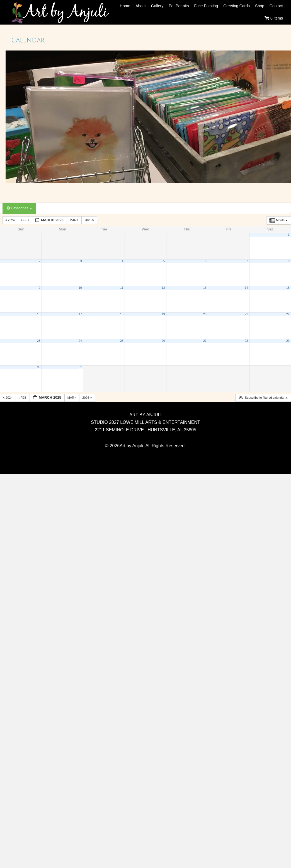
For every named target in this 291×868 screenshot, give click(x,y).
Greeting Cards (237, 6)
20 (205, 314)
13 (205, 288)
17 (80, 314)
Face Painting (206, 6)
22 (288, 314)
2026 (90, 220)
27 (205, 341)
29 (288, 341)
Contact (276, 6)
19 (163, 314)
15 (288, 288)
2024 (10, 220)
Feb (25, 220)
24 (80, 341)
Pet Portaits (179, 6)
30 (39, 367)
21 (246, 314)
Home (125, 6)
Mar (75, 220)
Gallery (157, 6)
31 (80, 367)
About (141, 6)
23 (39, 341)
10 (80, 288)
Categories (19, 208)
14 (246, 288)
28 (246, 341)
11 (122, 288)
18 (122, 314)
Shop (260, 6)
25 (122, 341)
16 (39, 314)
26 (163, 341)
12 (163, 288)
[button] (263, 398)
